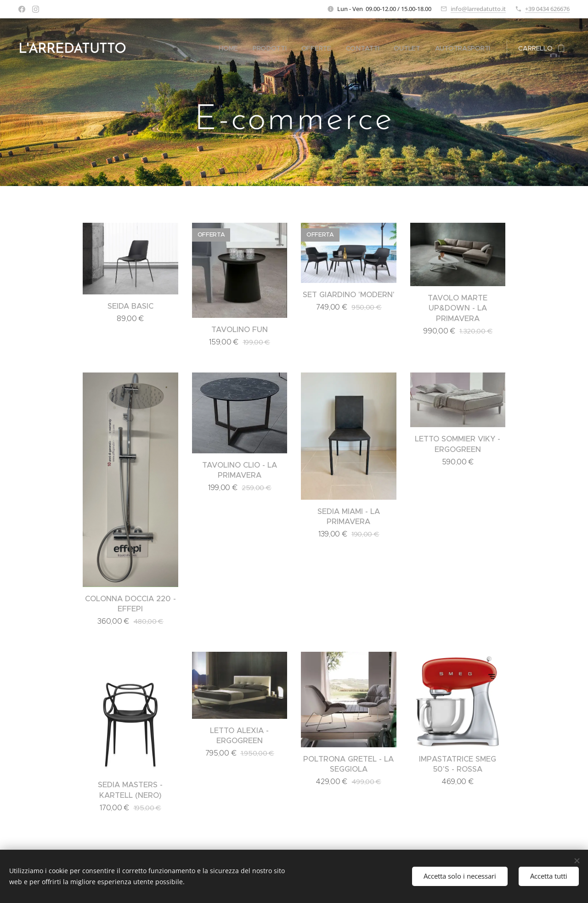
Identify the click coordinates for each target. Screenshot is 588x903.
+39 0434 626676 (547, 9)
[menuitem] (229, 48)
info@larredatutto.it (478, 9)
